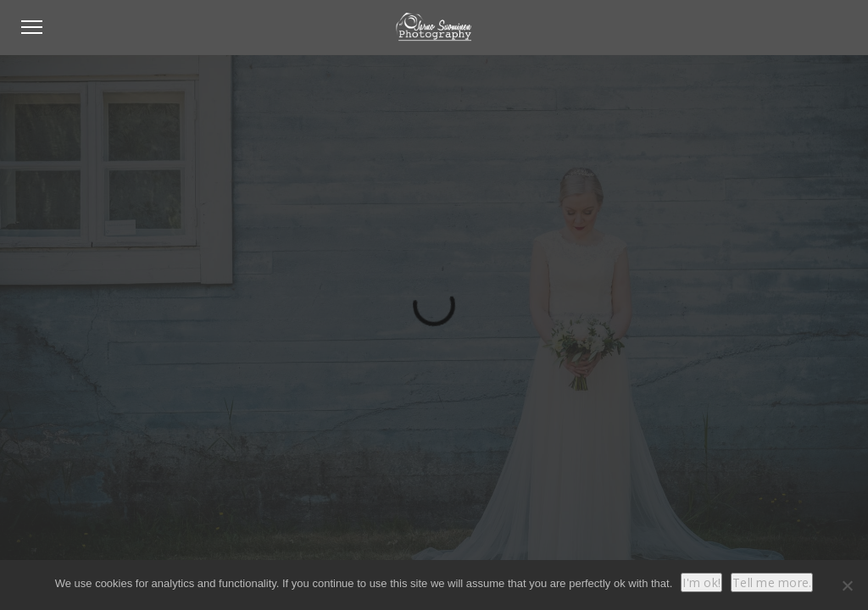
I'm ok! (701, 582)
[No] (847, 585)
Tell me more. (772, 582)
